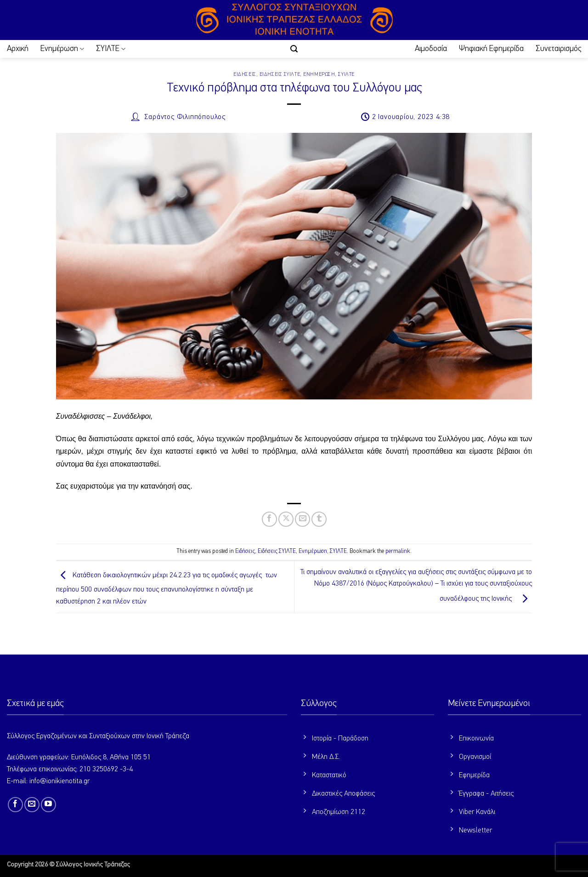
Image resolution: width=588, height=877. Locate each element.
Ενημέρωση (62, 49)
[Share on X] (286, 519)
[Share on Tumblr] (319, 519)
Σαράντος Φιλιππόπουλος (185, 117)
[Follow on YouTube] (48, 805)
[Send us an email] (32, 805)
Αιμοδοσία (431, 49)
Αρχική (18, 49)
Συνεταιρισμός (558, 49)
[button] (294, 49)
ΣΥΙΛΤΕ (111, 49)
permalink (398, 551)
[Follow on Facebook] (15, 805)
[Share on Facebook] (269, 519)
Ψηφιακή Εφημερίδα (491, 49)
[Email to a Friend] (302, 519)
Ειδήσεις (245, 74)
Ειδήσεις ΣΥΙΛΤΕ (280, 74)
